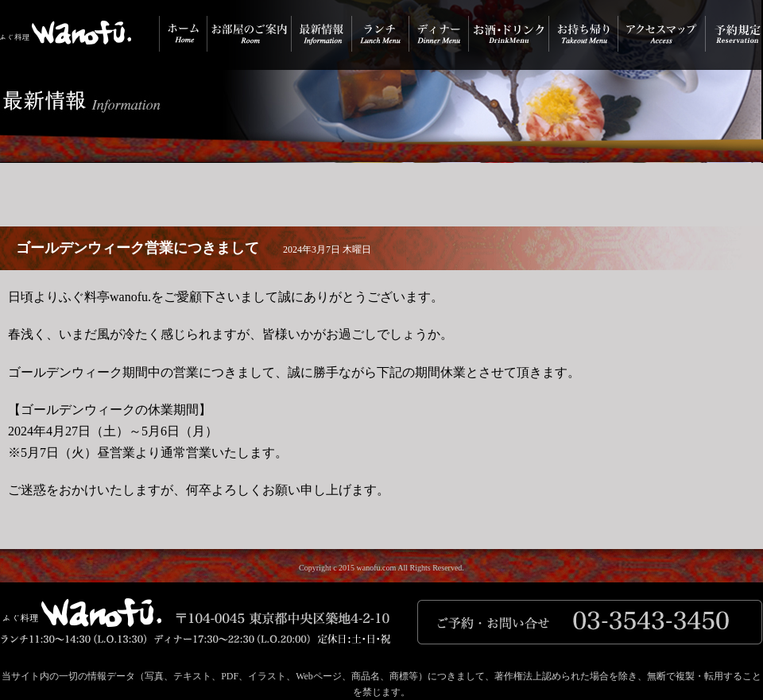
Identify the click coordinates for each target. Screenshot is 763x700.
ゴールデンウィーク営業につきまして (137, 248)
